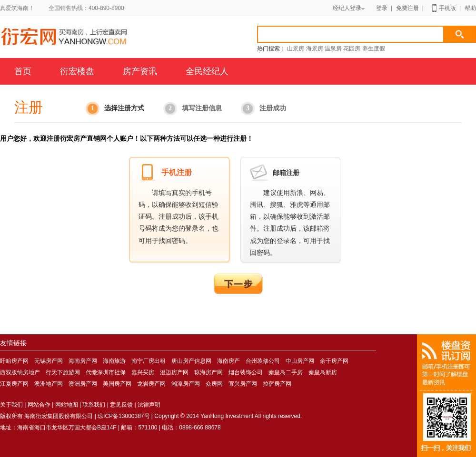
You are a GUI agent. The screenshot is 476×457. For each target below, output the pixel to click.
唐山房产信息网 (191, 361)
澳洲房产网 (83, 384)
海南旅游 (114, 361)
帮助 (470, 8)
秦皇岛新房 (323, 372)
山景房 (296, 49)
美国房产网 (117, 384)
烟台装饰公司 (246, 372)
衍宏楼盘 (77, 71)
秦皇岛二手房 (286, 372)
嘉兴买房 (143, 372)
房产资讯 (140, 71)
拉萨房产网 (277, 384)
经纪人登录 (349, 8)
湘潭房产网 (186, 384)
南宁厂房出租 (149, 361)
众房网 (214, 384)
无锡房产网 (49, 361)
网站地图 (67, 405)
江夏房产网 (14, 384)
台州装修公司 (263, 361)
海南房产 (228, 361)
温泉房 (333, 49)
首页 (23, 71)
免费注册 (407, 8)
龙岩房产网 (151, 384)
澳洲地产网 (49, 384)
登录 (382, 8)
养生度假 (374, 49)
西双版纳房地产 (20, 372)
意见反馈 (121, 405)
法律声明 (149, 405)
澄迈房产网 (174, 372)
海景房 (315, 49)
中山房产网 (300, 361)
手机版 (447, 8)
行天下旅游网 (63, 372)
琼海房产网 (208, 372)
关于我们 (11, 405)
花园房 (352, 49)
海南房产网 (113, 38)
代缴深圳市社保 (106, 372)
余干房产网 (334, 361)
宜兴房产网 (243, 384)
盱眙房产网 (14, 361)
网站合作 (39, 405)
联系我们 (94, 405)
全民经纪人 (207, 71)
